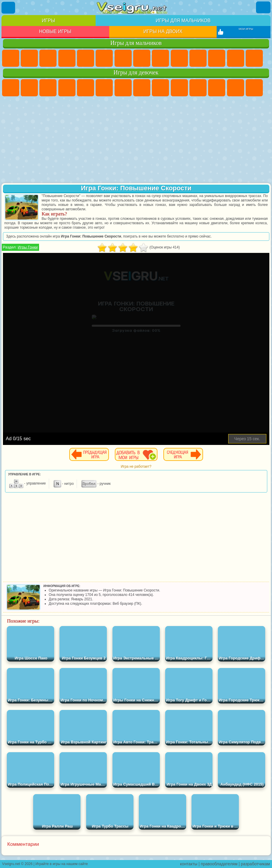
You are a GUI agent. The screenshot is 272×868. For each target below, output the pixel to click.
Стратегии (48, 58)
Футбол (29, 58)
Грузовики (217, 58)
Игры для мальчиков (183, 21)
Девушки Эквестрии (29, 88)
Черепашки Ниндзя (160, 58)
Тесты (86, 88)
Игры (48, 21)
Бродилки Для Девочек (123, 88)
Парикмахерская (236, 88)
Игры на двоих (163, 31)
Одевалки (217, 88)
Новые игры (55, 31)
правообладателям (219, 864)
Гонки (254, 58)
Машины (142, 58)
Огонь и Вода (48, 88)
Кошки (198, 88)
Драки (236, 58)
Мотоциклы (179, 58)
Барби (67, 88)
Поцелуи (254, 88)
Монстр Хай (104, 88)
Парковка (11, 58)
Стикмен (198, 58)
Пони (11, 88)
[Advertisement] (136, 140)
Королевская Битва (104, 58)
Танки (67, 58)
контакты (189, 864)
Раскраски (142, 88)
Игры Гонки (28, 247)
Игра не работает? (136, 466)
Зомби (86, 58)
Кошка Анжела (160, 88)
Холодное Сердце (179, 88)
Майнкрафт (123, 58)
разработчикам (255, 864)
